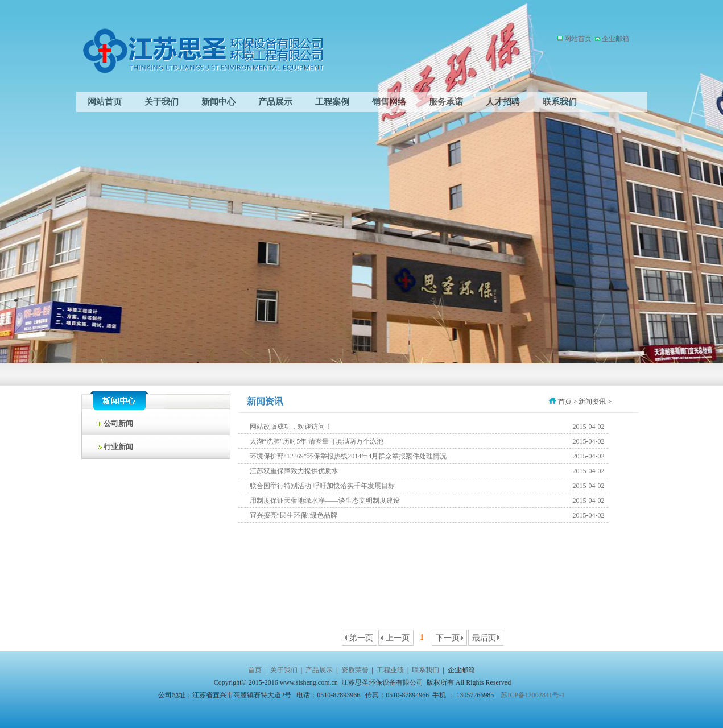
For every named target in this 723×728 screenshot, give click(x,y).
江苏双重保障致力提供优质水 (294, 471)
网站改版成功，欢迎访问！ (291, 427)
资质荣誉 (355, 670)
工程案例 (332, 102)
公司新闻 (114, 423)
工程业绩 (390, 670)
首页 (255, 670)
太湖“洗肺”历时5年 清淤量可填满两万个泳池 (317, 441)
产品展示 (275, 102)
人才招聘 (503, 102)
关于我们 (162, 102)
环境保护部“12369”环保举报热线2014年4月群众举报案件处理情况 (348, 456)
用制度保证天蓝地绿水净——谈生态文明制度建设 (325, 500)
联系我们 (560, 102)
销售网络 (389, 102)
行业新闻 (114, 447)
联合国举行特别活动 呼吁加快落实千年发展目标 (322, 486)
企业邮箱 (615, 39)
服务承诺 (446, 102)
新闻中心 (218, 102)
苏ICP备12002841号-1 (533, 695)
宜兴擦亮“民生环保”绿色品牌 (294, 515)
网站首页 (578, 39)
